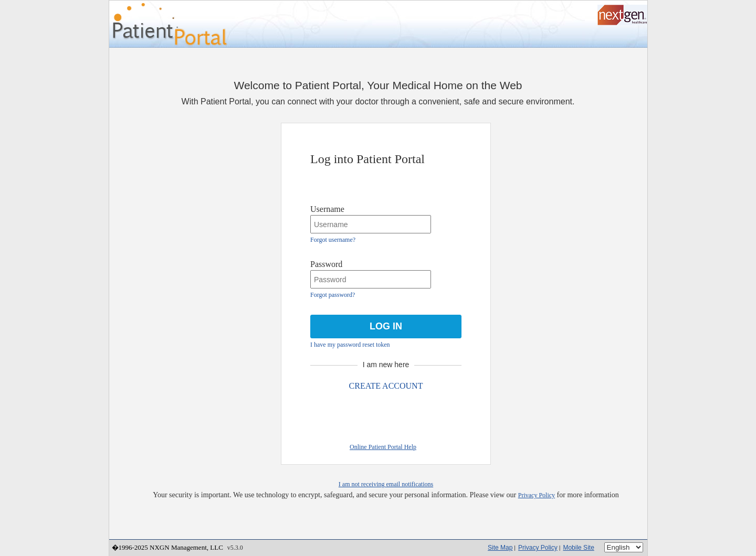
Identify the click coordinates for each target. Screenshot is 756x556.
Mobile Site (578, 548)
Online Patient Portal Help (383, 447)
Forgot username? (333, 240)
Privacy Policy (537, 495)
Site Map (500, 548)
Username (327, 209)
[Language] (624, 547)
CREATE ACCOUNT (386, 386)
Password (326, 264)
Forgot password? (333, 295)
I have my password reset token (350, 345)
